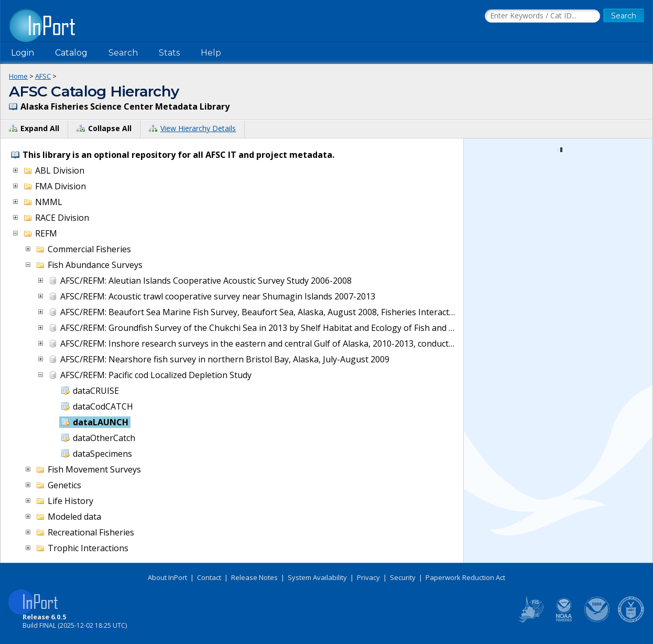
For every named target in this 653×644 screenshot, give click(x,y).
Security (403, 577)
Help (211, 53)
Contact (209, 577)
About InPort (167, 577)
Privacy (368, 577)
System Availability (317, 577)
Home (18, 76)
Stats (169, 53)
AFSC (43, 76)
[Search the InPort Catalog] (542, 16)
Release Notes (254, 577)
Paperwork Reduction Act (465, 577)
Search (123, 53)
